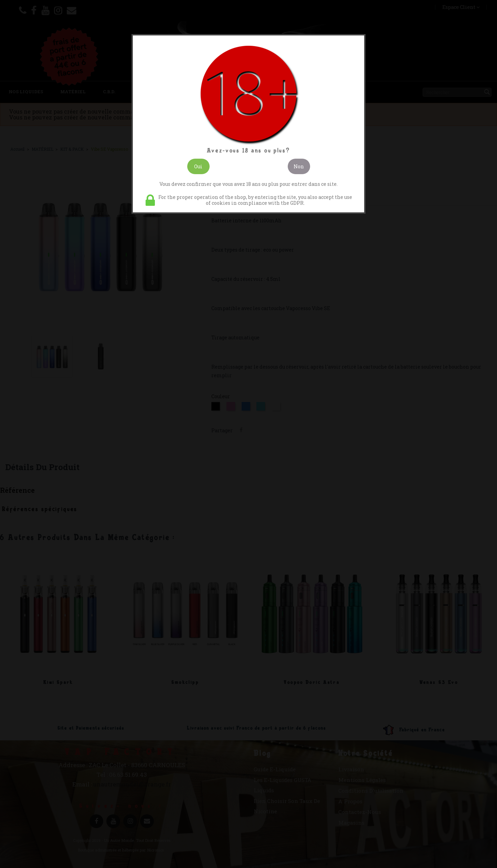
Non (299, 166)
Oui (198, 166)
